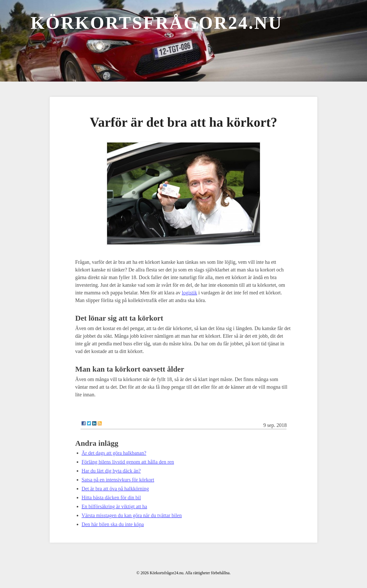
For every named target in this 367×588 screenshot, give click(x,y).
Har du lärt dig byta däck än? (111, 471)
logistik (189, 293)
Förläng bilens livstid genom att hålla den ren (128, 462)
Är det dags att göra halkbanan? (114, 453)
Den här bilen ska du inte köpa (113, 524)
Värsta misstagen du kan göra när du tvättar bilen (132, 515)
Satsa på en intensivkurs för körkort (118, 480)
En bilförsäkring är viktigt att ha (114, 506)
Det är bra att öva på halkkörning (115, 489)
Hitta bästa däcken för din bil (111, 498)
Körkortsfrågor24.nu (157, 23)
